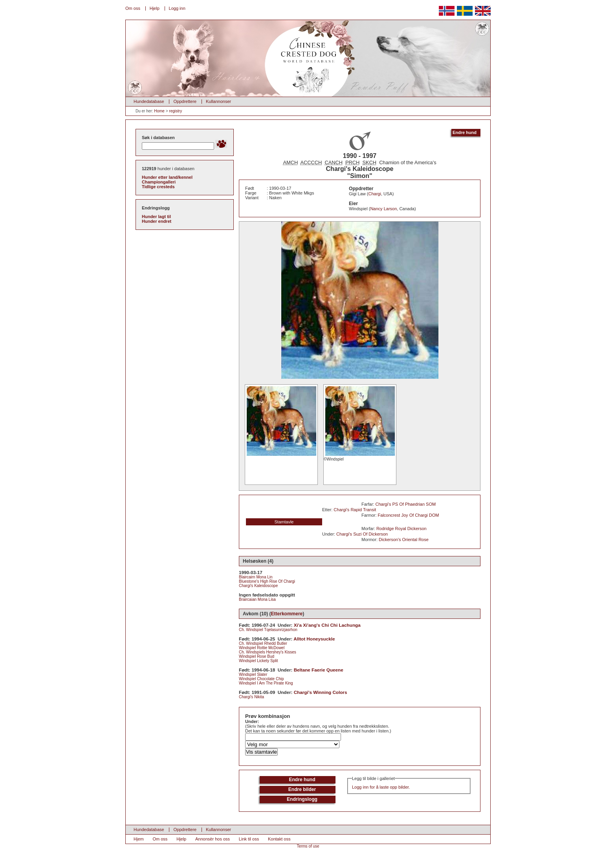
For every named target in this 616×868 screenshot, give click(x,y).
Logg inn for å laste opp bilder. (381, 787)
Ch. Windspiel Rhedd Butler (263, 643)
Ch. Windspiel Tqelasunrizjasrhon (268, 630)
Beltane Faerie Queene (319, 670)
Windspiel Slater (253, 674)
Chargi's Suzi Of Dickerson (362, 534)
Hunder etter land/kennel (167, 177)
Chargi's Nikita (251, 697)
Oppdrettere (185, 101)
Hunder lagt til (156, 217)
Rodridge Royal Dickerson (401, 529)
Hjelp (155, 8)
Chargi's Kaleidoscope (258, 586)
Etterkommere (287, 614)
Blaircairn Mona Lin (256, 577)
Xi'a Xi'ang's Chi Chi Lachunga (327, 625)
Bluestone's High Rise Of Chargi (267, 581)
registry (175, 111)
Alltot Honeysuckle (314, 639)
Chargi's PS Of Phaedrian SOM (405, 504)
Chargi (375, 194)
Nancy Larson (383, 209)
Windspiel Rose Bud (257, 656)
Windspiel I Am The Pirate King (266, 683)
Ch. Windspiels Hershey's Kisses (268, 652)
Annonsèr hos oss (213, 839)
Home (159, 111)
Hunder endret (157, 221)
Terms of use (308, 846)
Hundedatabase (149, 101)
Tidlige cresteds (158, 187)
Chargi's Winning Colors (321, 692)
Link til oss (249, 839)
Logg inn (177, 8)
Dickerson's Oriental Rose (404, 540)
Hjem (139, 839)
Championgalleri (159, 182)
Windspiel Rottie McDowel (262, 648)
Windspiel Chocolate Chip (261, 679)
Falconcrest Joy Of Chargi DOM (409, 515)
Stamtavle (284, 522)
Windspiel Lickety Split (258, 661)
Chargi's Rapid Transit (355, 510)
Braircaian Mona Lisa (257, 599)
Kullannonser (218, 101)
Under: (252, 721)
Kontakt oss (279, 839)
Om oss (133, 8)
